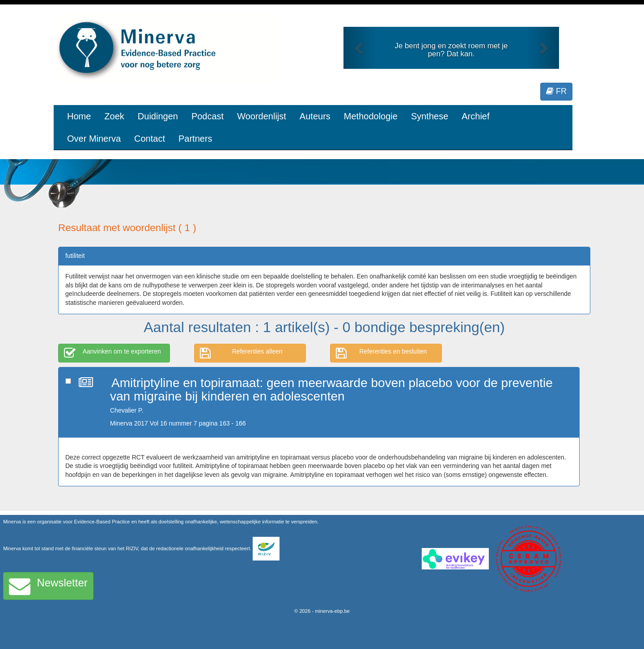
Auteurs (315, 116)
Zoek (114, 116)
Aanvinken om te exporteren (112, 353)
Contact (150, 139)
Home (79, 116)
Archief (475, 116)
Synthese (430, 116)
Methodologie (371, 116)
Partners (195, 139)
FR (556, 91)
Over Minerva (94, 139)
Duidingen (158, 116)
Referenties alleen (241, 353)
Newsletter (48, 586)
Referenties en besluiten (381, 353)
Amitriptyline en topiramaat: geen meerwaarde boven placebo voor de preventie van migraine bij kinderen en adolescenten (331, 390)
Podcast (208, 116)
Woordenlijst (262, 116)
